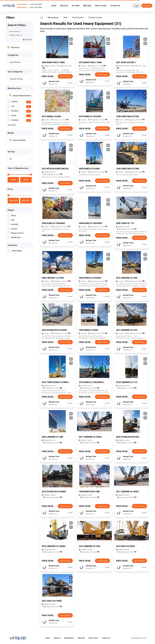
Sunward (15, 111)
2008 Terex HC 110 (125, 223)
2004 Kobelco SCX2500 (90, 278)
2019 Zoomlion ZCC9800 (54, 492)
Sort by (11, 152)
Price (10, 189)
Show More (12, 125)
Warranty (87, 6)
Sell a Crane (101, 6)
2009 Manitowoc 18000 (53, 62)
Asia (13, 220)
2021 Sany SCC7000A (52, 601)
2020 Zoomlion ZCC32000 (54, 330)
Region (11, 210)
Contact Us (115, 6)
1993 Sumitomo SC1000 (127, 169)
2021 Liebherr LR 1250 (127, 330)
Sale (65, 17)
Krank (144, 638)
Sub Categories (15, 72)
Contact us (106, 638)
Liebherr (15, 102)
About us (57, 638)
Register (147, 6)
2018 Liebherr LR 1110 (127, 382)
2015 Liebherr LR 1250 (127, 278)
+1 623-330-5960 (35, 7)
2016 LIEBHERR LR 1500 (89, 546)
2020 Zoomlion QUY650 (127, 437)
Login (136, 6)
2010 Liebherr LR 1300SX (54, 546)
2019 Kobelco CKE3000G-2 (91, 382)
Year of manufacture (18, 168)
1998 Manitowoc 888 (89, 492)
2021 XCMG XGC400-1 (126, 62)
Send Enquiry (65, 76)
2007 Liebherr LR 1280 (52, 437)
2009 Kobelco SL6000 (89, 169)
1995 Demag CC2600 (88, 330)
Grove (14, 115)
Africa (14, 215)
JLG (13, 106)
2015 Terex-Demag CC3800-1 (56, 382)
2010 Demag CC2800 (51, 116)
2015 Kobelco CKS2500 (90, 116)
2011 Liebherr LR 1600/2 (90, 437)
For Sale (76, 6)
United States (17, 251)
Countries (12, 245)
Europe (14, 229)
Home (54, 6)
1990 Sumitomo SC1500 (127, 116)
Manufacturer (14, 88)
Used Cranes (15, 32)
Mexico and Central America (18, 233)
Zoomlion (15, 120)
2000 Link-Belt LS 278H (53, 278)
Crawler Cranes (15, 35)
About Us (64, 6)
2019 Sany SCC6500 (125, 546)
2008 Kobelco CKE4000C (91, 223)
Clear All (27, 40)
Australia (15, 224)
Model (11, 133)
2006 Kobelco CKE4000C (53, 223)
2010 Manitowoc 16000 (90, 62)
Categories (13, 55)
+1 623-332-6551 (36, 4)
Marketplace (53, 17)
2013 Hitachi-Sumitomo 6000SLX (56, 169)
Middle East (16, 237)
